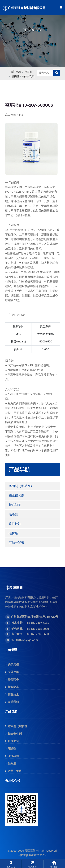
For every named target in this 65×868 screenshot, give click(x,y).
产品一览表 (16, 542)
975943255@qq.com (25, 640)
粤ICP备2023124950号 (33, 855)
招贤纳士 (13, 694)
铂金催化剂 (28, 76)
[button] (61, 8)
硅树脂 (13, 533)
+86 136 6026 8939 (37, 629)
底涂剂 (13, 514)
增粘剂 (15, 76)
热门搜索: (16, 72)
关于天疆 (13, 665)
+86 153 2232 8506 (37, 634)
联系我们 (13, 702)
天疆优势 (13, 672)
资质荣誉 (13, 680)
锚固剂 (28, 72)
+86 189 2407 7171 (37, 623)
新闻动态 (13, 687)
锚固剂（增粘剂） (21, 486)
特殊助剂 (15, 505)
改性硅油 (15, 524)
